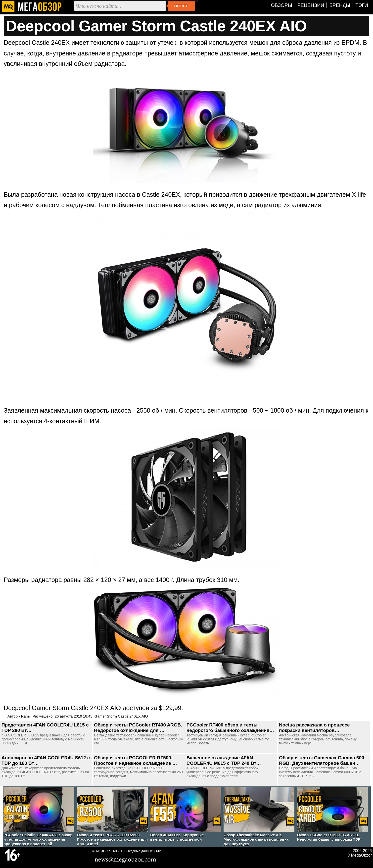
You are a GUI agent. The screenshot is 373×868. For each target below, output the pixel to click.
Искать (181, 6)
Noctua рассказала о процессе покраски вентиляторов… (314, 728)
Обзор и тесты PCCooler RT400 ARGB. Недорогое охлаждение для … (138, 728)
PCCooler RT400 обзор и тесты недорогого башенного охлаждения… (230, 728)
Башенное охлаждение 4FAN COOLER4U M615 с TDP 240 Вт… (224, 760)
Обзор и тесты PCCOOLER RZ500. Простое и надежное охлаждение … (136, 760)
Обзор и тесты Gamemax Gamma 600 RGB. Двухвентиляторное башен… (322, 760)
